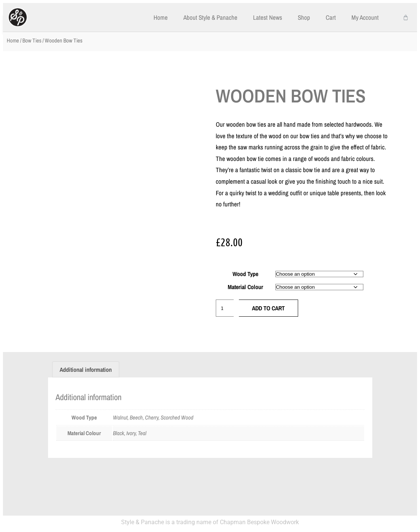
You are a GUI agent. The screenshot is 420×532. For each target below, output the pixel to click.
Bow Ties (32, 40)
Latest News (268, 17)
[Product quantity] (225, 308)
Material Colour (245, 287)
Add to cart (268, 308)
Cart (331, 17)
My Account (365, 17)
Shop (304, 17)
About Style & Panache (210, 17)
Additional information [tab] (86, 370)
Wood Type (245, 274)
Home (161, 17)
